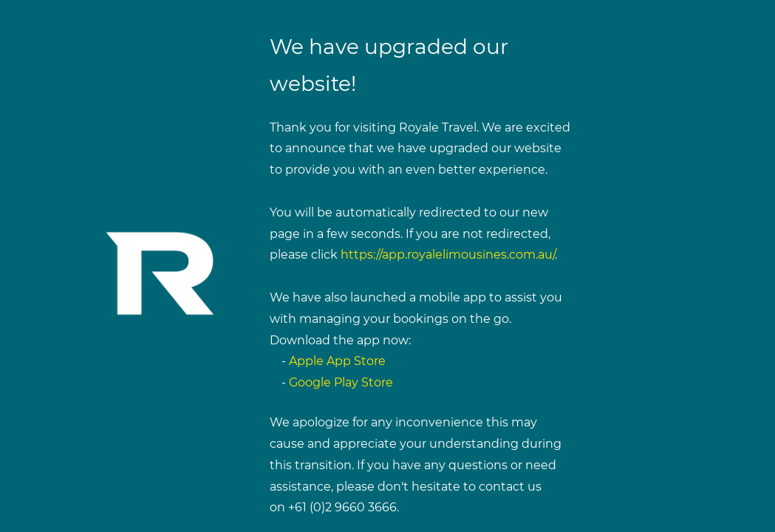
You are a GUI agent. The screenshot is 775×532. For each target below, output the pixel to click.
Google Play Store (341, 382)
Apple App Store (337, 361)
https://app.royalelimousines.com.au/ (448, 255)
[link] (161, 198)
